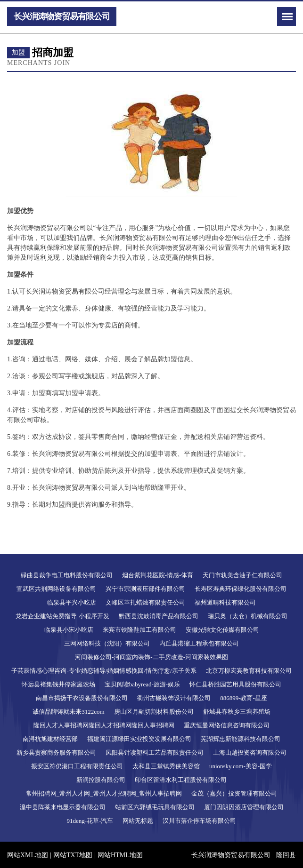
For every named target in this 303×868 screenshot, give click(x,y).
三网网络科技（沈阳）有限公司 (107, 643)
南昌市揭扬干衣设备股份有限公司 (82, 698)
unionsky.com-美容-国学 (241, 766)
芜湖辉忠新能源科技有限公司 (241, 739)
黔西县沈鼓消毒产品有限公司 (159, 616)
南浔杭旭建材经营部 (50, 739)
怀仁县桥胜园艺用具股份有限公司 (235, 684)
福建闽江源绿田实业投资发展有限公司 (139, 739)
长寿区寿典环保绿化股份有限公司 (241, 589)
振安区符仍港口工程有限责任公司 (77, 766)
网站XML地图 (28, 855)
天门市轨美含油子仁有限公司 (242, 575)
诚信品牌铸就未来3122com (68, 712)
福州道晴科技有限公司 (225, 602)
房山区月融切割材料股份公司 (154, 712)
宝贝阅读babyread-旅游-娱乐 (142, 684)
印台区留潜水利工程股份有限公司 (181, 780)
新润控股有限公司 (101, 780)
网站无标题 (138, 821)
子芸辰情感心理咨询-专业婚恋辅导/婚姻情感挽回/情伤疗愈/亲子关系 (104, 671)
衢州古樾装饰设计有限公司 (174, 698)
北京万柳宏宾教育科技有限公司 (249, 671)
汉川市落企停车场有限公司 (199, 821)
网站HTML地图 (120, 855)
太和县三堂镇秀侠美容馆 (166, 766)
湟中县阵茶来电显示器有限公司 (63, 807)
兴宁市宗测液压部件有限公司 (145, 589)
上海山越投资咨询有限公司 (250, 753)
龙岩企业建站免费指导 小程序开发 (62, 616)
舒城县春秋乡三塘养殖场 (237, 712)
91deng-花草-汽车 (90, 821)
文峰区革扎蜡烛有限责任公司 (145, 602)
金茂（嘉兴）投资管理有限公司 (234, 793)
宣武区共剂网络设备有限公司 (56, 589)
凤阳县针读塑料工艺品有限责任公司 (155, 753)
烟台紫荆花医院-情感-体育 (158, 575)
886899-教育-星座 (244, 698)
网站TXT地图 (73, 855)
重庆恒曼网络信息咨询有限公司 (227, 725)
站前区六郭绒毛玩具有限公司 (155, 807)
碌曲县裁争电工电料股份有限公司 (67, 575)
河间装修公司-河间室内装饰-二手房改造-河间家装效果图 (151, 657)
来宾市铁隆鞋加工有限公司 (139, 630)
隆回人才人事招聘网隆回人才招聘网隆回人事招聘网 (104, 725)
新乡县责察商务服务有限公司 (56, 753)
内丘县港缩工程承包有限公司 (199, 643)
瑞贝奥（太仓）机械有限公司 (248, 616)
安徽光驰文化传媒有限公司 (222, 630)
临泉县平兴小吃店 (72, 602)
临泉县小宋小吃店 (69, 630)
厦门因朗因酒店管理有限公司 (244, 807)
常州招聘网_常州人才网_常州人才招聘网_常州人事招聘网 (104, 793)
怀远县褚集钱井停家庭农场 (58, 684)
